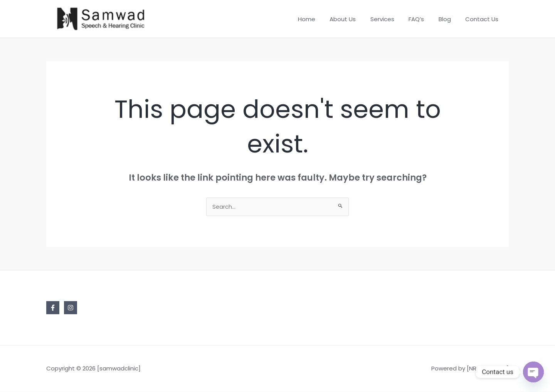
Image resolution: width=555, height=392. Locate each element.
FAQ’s (424, 19)
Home (322, 19)
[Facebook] (53, 308)
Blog (449, 19)
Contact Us (483, 19)
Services (392, 19)
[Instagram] (71, 308)
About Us (356, 19)
